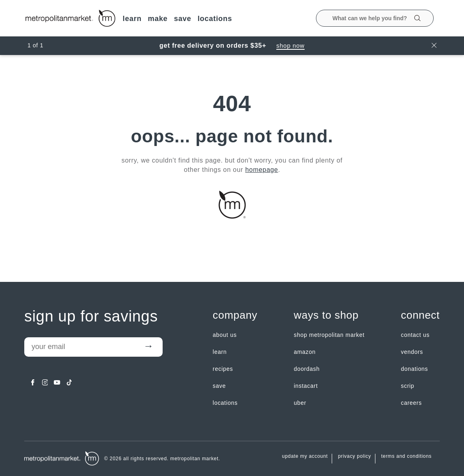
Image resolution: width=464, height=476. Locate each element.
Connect (420, 315)
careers (411, 403)
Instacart (306, 386)
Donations (414, 369)
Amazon (305, 352)
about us (225, 335)
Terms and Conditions (406, 456)
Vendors (412, 352)
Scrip (408, 386)
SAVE (183, 19)
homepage (262, 170)
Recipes (223, 369)
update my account (305, 456)
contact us (415, 335)
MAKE (158, 19)
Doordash (307, 369)
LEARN (132, 19)
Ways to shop (326, 315)
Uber (300, 403)
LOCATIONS (215, 19)
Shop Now (290, 45)
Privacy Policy (354, 456)
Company (235, 315)
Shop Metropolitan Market (329, 335)
